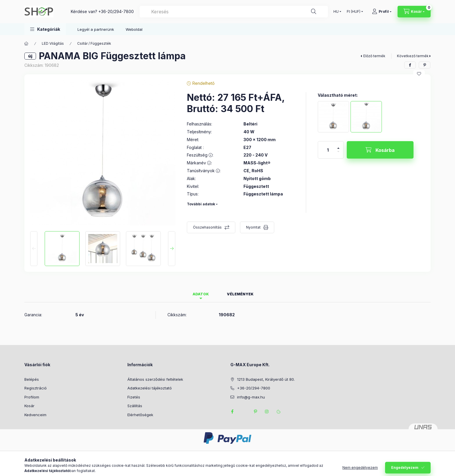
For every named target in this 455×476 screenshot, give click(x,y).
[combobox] (234, 12)
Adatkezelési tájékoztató (150, 388)
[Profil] (382, 12)
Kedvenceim (35, 415)
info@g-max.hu (251, 397)
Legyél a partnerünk (96, 29)
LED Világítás (53, 43)
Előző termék (374, 56)
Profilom (32, 397)
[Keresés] (314, 12)
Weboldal (134, 29)
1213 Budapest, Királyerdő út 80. (266, 379)
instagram (267, 412)
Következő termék (413, 56)
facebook (232, 412)
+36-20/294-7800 (116, 11)
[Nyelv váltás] (336, 12)
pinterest (255, 412)
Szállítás (135, 406)
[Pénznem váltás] (354, 12)
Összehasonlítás (207, 227)
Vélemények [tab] (240, 294)
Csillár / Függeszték (94, 43)
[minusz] (338, 154)
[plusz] (338, 146)
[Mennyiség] (328, 150)
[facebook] (410, 65)
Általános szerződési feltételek (155, 379)
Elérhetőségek (140, 415)
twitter (244, 412)
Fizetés (134, 397)
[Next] (172, 249)
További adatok (201, 204)
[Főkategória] (26, 44)
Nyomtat (253, 227)
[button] (45, 29)
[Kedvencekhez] (419, 74)
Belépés (32, 379)
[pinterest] (425, 65)
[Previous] (34, 249)
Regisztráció (36, 388)
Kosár (29, 406)
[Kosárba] (380, 150)
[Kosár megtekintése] (414, 12)
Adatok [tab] (201, 294)
